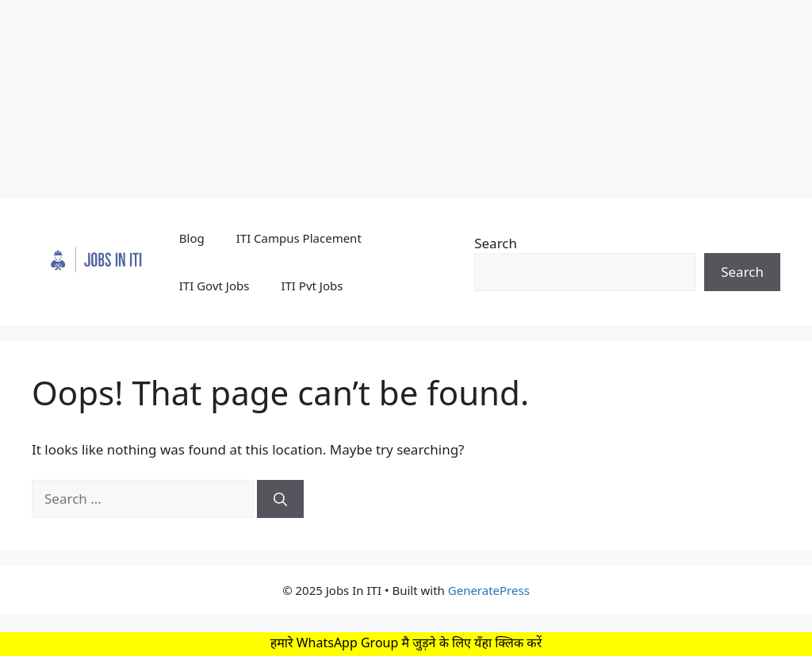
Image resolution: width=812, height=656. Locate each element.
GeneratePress (489, 590)
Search (496, 243)
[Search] (280, 499)
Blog (192, 238)
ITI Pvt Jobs (312, 286)
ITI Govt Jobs (214, 286)
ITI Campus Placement (299, 238)
